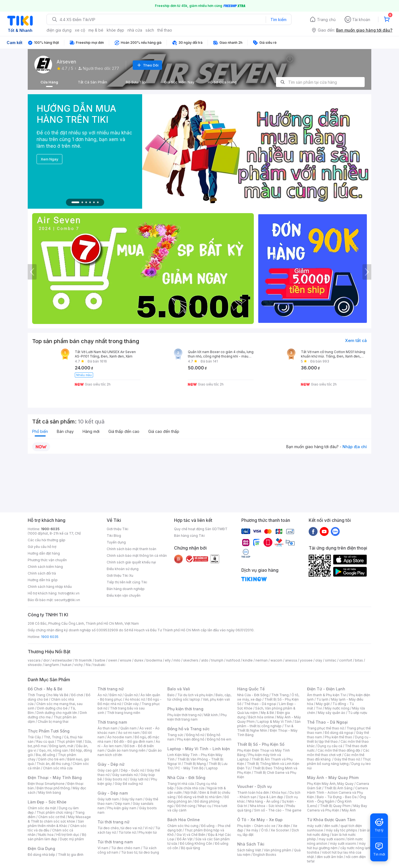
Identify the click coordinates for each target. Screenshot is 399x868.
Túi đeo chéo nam (126, 848)
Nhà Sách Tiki (251, 844)
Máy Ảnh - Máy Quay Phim (333, 778)
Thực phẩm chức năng (54, 812)
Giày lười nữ (139, 779)
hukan (67, 665)
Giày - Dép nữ (111, 764)
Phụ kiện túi (148, 832)
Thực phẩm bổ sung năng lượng (339, 761)
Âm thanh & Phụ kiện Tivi (327, 695)
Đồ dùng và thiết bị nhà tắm (200, 797)
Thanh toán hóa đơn (253, 792)
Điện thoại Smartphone (46, 784)
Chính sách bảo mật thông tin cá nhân (137, 556)
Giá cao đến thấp (164, 431)
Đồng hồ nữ (195, 735)
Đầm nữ (116, 695)
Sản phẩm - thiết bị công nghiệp (269, 724)
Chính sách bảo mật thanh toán (131, 549)
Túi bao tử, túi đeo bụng (140, 852)
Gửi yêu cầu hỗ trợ (42, 547)
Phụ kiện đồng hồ (191, 739)
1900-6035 (50, 529)
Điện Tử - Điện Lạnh (326, 689)
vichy (79, 665)
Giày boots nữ (116, 779)
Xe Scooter (280, 830)
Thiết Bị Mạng (195, 764)
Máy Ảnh (349, 810)
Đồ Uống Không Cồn (196, 843)
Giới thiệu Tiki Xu (120, 575)
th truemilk (84, 660)
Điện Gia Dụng (41, 848)
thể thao (165, 30)
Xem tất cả (356, 340)
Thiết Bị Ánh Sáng (338, 788)
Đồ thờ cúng (186, 806)
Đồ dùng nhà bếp (41, 855)
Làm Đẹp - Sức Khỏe (47, 802)
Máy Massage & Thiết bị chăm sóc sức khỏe (59, 819)
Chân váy (131, 704)
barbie (100, 660)
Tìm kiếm (278, 20)
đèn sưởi (331, 826)
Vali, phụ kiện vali (216, 699)
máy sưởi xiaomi (343, 843)
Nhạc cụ (205, 806)
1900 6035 (50, 637)
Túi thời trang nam (115, 842)
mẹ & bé (96, 30)
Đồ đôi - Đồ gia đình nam (133, 741)
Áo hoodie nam (120, 737)
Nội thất (191, 792)
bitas (359, 660)
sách (150, 30)
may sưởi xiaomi (332, 839)
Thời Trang (280, 695)
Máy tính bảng (50, 792)
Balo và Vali (179, 689)
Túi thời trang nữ (113, 822)
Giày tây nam (132, 799)
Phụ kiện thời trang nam (197, 717)
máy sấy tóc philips (342, 830)
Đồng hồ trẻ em (219, 739)
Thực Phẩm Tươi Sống (49, 731)
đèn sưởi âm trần (330, 857)
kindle (248, 660)
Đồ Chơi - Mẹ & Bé (45, 689)
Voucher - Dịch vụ (254, 786)
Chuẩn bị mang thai (53, 722)
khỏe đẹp (115, 30)
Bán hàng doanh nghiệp (126, 589)
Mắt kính (211, 715)
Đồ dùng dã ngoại (339, 733)
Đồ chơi (77, 695)
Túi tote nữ (127, 832)
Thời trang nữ (111, 689)
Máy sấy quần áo (332, 713)
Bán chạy (65, 431)
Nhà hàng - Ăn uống (264, 801)
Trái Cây (34, 737)
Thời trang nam (112, 722)
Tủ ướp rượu (358, 713)
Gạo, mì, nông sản (53, 750)
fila (88, 665)
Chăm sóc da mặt (42, 808)
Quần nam (128, 728)
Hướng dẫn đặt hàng (44, 553)
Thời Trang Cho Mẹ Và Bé (48, 695)
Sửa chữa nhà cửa (190, 788)
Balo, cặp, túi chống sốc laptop (199, 697)
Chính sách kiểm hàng (45, 567)
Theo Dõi (147, 65)
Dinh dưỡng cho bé (52, 708)
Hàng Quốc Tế (251, 689)
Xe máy (252, 830)
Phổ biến (40, 431)
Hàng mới (91, 431)
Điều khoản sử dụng (123, 569)
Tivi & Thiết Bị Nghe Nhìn (265, 728)
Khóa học (279, 792)
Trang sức (175, 735)
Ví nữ (149, 828)
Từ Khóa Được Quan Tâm (331, 820)
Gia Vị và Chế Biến (191, 835)
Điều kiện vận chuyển (124, 595)
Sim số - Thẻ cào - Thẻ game (278, 810)
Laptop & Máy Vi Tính (275, 722)
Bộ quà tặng (190, 848)
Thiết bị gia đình (71, 855)
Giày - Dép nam (113, 793)
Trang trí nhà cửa (181, 784)
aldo (205, 660)
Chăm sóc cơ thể (52, 817)
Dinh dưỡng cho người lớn (57, 713)
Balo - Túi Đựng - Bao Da (337, 797)
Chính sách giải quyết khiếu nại (131, 562)
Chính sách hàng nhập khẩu (50, 587)
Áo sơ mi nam (129, 733)
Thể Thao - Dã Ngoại (327, 722)
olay (319, 660)
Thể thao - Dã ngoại (260, 704)
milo (177, 660)
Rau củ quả (45, 741)
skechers (191, 660)
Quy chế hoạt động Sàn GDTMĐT (201, 529)
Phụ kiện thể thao (338, 737)
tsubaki (99, 665)
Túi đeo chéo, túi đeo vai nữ (120, 828)
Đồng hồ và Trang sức (188, 729)
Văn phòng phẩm (277, 850)
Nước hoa (46, 835)
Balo (171, 695)
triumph (217, 660)
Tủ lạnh (322, 699)
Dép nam (123, 804)
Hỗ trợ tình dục (68, 835)
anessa (291, 660)
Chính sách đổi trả (42, 573)
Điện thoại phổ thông (53, 788)
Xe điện (284, 826)
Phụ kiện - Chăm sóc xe (256, 826)
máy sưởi (314, 826)
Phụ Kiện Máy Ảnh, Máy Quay (330, 784)
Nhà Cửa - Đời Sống (186, 778)
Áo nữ (102, 695)
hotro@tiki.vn (69, 593)
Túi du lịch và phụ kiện (195, 695)
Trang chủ (326, 20)
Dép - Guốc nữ (132, 770)
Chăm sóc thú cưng (183, 826)
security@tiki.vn (67, 600)
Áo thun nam (108, 728)
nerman (262, 660)
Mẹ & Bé (267, 713)
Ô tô (264, 830)
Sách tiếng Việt (249, 850)
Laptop (212, 768)
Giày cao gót (108, 770)
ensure (126, 660)
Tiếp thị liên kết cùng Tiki (127, 582)
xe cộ (80, 30)
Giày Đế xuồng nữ (129, 784)
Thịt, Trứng (53, 737)
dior (46, 660)
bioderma (154, 660)
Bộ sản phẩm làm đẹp (57, 837)
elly (168, 660)
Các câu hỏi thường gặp (47, 540)
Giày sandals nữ (125, 775)
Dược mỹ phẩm (72, 839)
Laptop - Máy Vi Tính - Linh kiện (199, 749)
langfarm (52, 665)
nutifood (233, 660)
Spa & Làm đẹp (271, 797)
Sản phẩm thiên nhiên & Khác (56, 824)
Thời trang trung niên (124, 713)
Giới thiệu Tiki (117, 529)
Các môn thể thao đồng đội (339, 750)
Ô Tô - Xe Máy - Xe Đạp (260, 820)
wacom (276, 660)
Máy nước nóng (337, 708)
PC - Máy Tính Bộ (189, 768)
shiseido (35, 665)
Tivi (319, 708)
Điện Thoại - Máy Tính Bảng (55, 778)
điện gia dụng (59, 30)
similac (331, 660)
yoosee (306, 660)
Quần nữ (131, 695)
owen (113, 660)
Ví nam (103, 848)
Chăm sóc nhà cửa (58, 768)
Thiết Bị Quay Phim (335, 806)
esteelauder (62, 660)
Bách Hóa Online (184, 820)
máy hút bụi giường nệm (336, 846)
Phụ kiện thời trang (185, 709)
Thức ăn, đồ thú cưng (53, 764)
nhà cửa (135, 30)
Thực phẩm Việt (69, 741)
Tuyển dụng (116, 542)
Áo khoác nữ (135, 699)
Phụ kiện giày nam (122, 808)
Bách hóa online (261, 717)
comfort (346, 660)
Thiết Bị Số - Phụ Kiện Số (261, 744)
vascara (34, 660)
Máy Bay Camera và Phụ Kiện (337, 808)
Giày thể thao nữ (347, 759)
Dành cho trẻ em (51, 759)
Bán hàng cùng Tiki (189, 536)
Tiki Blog (114, 536)
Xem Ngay (49, 159)
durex (139, 660)
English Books (265, 855)
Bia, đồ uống (45, 755)
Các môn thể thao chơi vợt (338, 753)
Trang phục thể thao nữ (325, 728)
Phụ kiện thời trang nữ (184, 715)
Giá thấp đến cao (124, 431)
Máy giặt (323, 704)
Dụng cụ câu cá (330, 746)
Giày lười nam (108, 799)
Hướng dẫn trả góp (43, 580)
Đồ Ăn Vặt (185, 839)
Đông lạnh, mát (61, 746)
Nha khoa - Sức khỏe (267, 806)
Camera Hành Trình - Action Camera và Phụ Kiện (337, 792)
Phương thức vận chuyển (47, 560)
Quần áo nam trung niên (126, 750)
